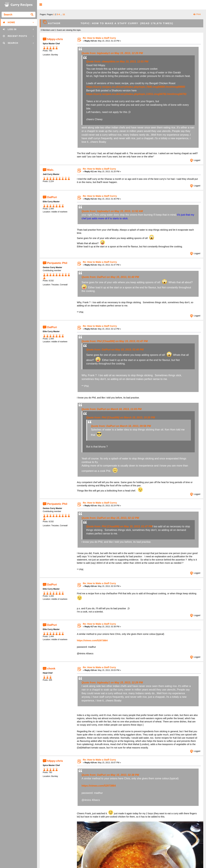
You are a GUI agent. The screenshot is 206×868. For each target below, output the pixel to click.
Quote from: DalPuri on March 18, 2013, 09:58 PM (121, 426)
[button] (41, 5)
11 (64, 14)
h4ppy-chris (55, 39)
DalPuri (52, 197)
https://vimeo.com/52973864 (92, 640)
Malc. (51, 170)
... (61, 14)
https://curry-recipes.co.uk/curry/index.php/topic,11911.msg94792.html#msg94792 (136, 94)
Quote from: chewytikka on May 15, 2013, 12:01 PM (117, 62)
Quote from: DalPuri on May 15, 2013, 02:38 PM (110, 775)
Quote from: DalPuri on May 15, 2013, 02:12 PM (110, 518)
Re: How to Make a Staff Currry (100, 196)
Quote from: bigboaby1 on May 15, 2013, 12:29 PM (112, 53)
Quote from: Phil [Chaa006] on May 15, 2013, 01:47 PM (115, 341)
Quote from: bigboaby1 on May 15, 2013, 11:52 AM (112, 211)
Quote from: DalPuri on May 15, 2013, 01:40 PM (110, 277)
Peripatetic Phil (57, 263)
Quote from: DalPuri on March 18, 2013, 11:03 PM (112, 409)
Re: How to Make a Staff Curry (99, 38)
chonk (51, 668)
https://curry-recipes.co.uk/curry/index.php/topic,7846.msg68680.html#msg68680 (136, 87)
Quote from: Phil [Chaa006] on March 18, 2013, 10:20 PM (121, 418)
